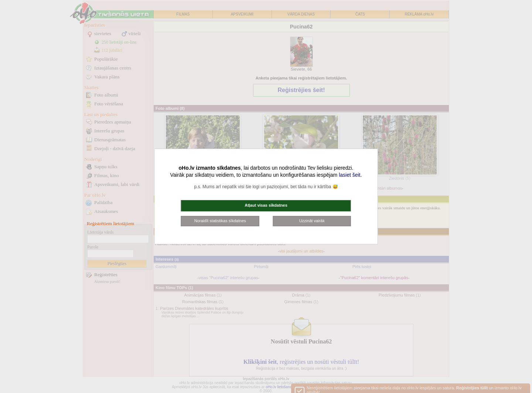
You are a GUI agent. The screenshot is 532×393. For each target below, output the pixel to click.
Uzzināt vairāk (312, 221)
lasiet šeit (349, 175)
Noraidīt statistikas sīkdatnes (220, 221)
